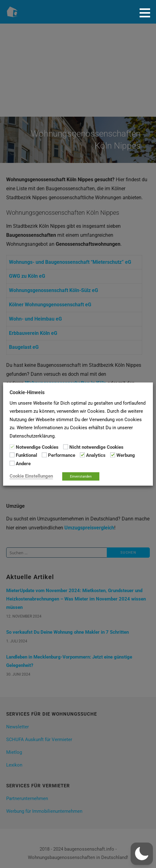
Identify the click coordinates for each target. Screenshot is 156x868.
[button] (147, 13)
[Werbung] (113, 455)
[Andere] (12, 463)
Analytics (96, 455)
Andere (23, 463)
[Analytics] (82, 455)
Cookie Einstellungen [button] (31, 476)
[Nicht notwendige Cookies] (66, 447)
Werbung (126, 455)
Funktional (26, 455)
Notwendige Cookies (37, 447)
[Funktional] (12, 455)
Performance (62, 455)
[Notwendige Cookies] (12, 447)
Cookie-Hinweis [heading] (27, 392)
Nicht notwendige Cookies (96, 447)
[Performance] (44, 455)
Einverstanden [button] (81, 477)
